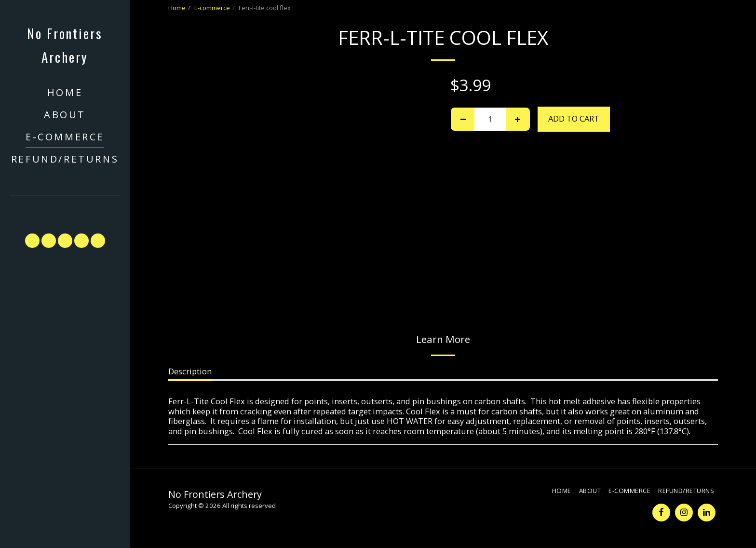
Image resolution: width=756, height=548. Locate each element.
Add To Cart (574, 118)
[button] (65, 210)
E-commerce (212, 8)
